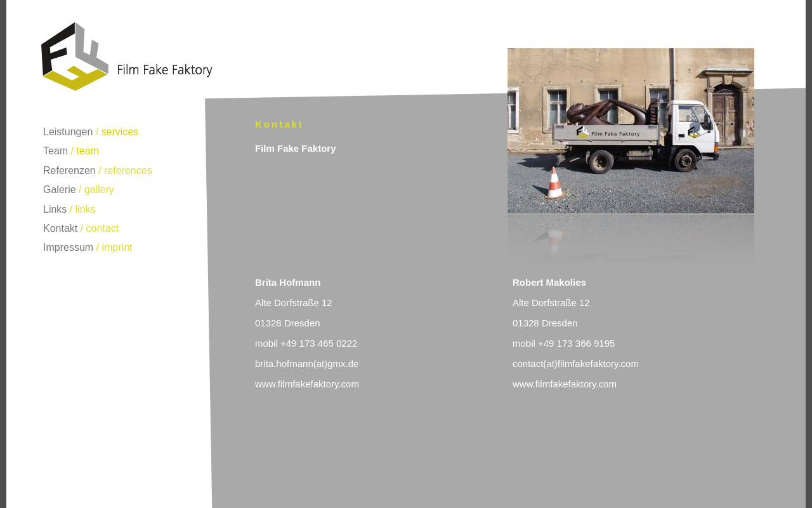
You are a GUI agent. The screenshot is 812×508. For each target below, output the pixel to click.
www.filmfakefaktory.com (307, 384)
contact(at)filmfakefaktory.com (576, 364)
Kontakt (60, 228)
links (86, 209)
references (128, 170)
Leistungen (68, 132)
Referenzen (69, 170)
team (88, 151)
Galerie (60, 190)
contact (103, 228)
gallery (99, 190)
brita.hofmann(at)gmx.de (307, 364)
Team (56, 151)
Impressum (68, 247)
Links (55, 209)
